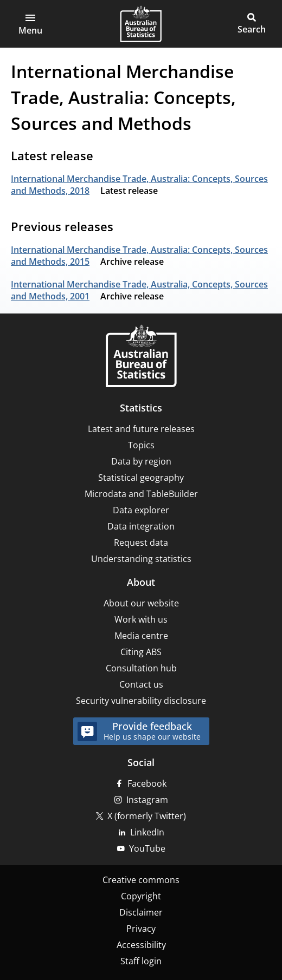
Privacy (141, 929)
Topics (141, 445)
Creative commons (141, 880)
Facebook (147, 783)
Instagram (147, 800)
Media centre (141, 636)
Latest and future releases (141, 429)
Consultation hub (141, 668)
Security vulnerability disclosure (141, 701)
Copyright (141, 896)
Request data (141, 543)
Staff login (141, 961)
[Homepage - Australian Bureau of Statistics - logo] (141, 24)
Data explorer (141, 510)
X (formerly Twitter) (147, 816)
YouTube (147, 848)
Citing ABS (141, 652)
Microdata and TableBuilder (141, 494)
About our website (141, 603)
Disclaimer (141, 912)
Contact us (141, 684)
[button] (30, 24)
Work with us (141, 619)
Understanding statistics (141, 559)
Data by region (141, 461)
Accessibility (141, 945)
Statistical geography (141, 478)
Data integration (141, 526)
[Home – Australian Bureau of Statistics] (141, 357)
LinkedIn (147, 832)
